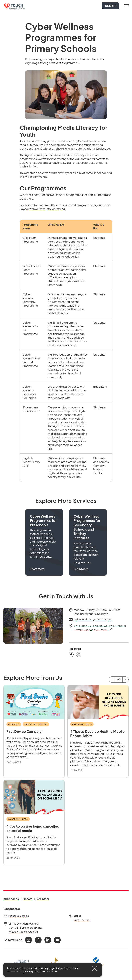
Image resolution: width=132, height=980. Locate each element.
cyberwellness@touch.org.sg (46, 209)
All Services (11, 899)
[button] (44, 542)
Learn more (37, 569)
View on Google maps (23, 932)
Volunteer (43, 899)
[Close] (95, 969)
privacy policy (31, 971)
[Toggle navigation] (126, 6)
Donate (111, 6)
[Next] (125, 680)
